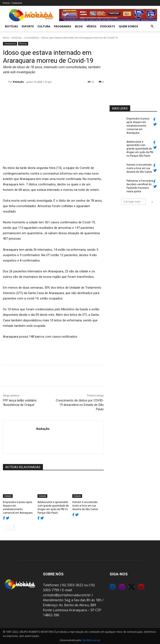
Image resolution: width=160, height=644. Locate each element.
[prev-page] (6, 528)
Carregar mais (135, 201)
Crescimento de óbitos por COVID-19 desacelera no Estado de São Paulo (80, 405)
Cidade (8, 496)
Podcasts (108, 26)
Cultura (44, 26)
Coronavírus (31, 38)
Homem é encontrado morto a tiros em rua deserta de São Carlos (85, 506)
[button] (152, 26)
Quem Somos (128, 26)
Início (6, 38)
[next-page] (12, 528)
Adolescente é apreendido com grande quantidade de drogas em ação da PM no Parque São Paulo (140, 149)
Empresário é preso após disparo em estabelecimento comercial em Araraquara (138, 126)
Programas (63, 26)
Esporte (28, 26)
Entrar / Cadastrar (13, 3)
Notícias (11, 26)
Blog (79, 26)
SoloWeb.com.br (91, 640)
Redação (18, 82)
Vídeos (91, 26)
